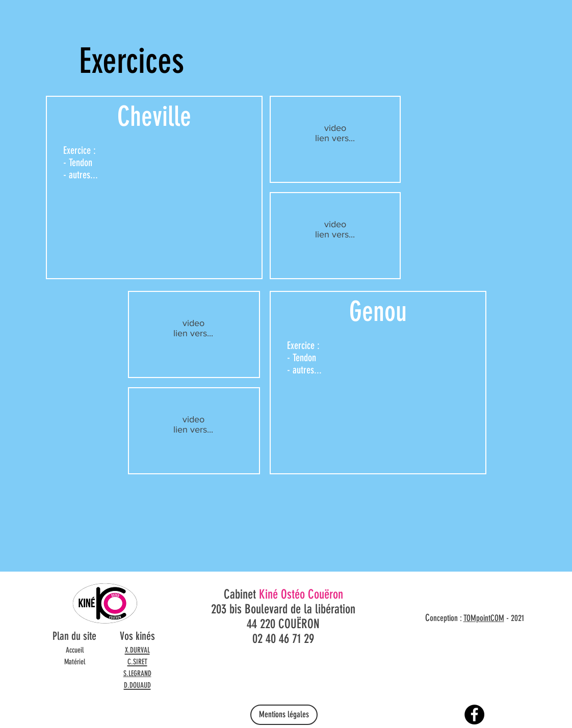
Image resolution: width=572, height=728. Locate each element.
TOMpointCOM (484, 618)
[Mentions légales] (284, 715)
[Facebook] (474, 714)
